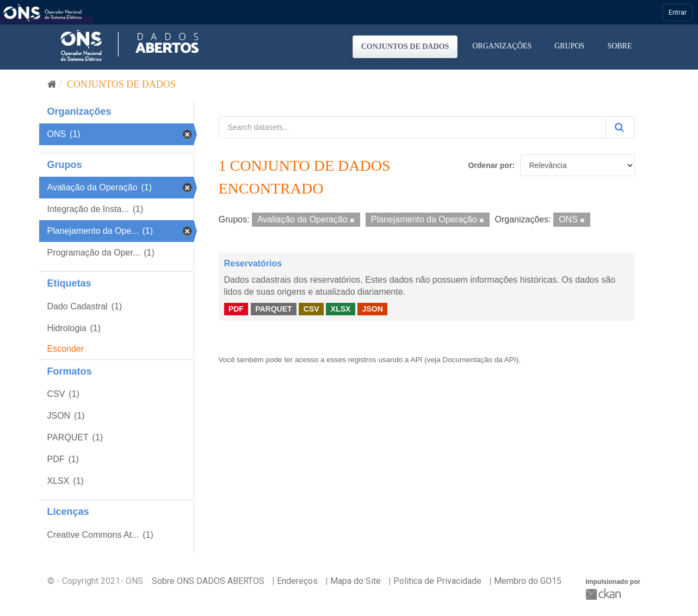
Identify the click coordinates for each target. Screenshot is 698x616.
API (416, 360)
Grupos (569, 46)
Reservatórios (253, 263)
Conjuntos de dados (405, 46)
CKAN (604, 594)
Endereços (297, 581)
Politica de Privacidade (437, 581)
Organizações (502, 46)
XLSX (341, 309)
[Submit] (620, 127)
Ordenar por (490, 165)
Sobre (619, 46)
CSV (311, 309)
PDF (236, 309)
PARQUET (273, 309)
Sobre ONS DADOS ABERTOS (208, 581)
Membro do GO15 (528, 581)
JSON (373, 309)
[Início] (52, 84)
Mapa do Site (356, 581)
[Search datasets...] (412, 127)
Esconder (66, 349)
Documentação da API (479, 360)
